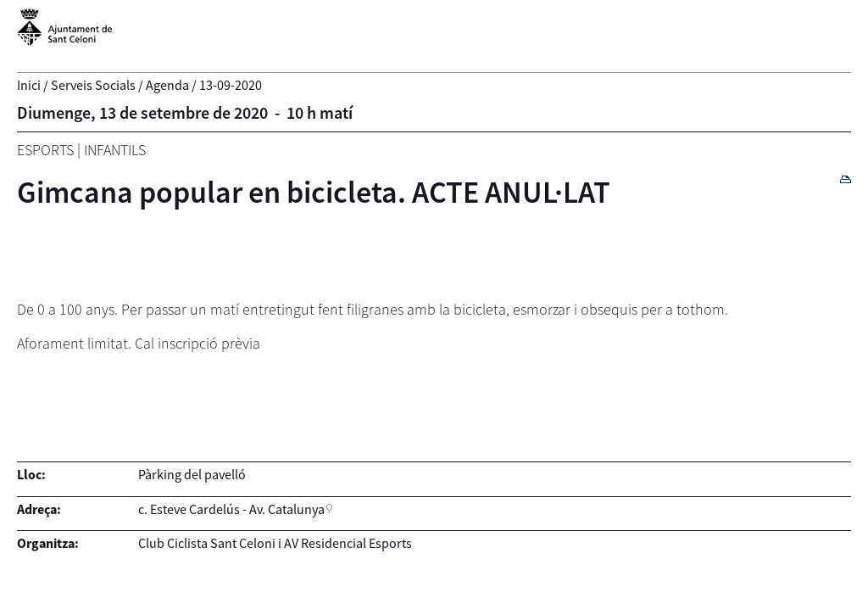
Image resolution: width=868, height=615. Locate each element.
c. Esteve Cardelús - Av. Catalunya (231, 509)
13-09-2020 (231, 85)
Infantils (115, 150)
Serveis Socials (93, 85)
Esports (45, 150)
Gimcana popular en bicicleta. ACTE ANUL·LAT (314, 192)
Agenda (167, 85)
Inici (29, 85)
